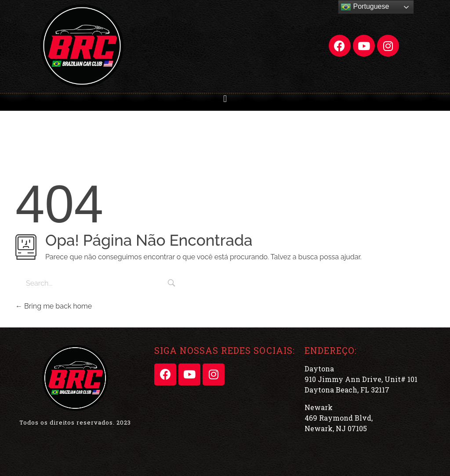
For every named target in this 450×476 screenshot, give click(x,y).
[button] (225, 99)
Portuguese (365, 7)
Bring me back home (54, 306)
